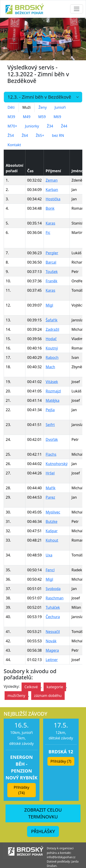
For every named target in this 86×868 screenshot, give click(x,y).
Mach (50, 367)
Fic (48, 233)
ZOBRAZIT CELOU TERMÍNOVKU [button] (43, 813)
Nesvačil (53, 632)
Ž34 (50, 126)
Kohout (52, 540)
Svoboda (53, 589)
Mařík (51, 488)
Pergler (52, 253)
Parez (50, 497)
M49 (27, 117)
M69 (57, 117)
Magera (52, 650)
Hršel (50, 473)
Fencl (50, 570)
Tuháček (53, 607)
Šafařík (52, 320)
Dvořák (52, 439)
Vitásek (52, 382)
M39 (11, 117)
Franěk (51, 281)
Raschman (55, 598)
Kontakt (14, 145)
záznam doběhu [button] (48, 696)
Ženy (43, 107)
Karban (52, 190)
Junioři (60, 107)
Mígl (49, 305)
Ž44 (64, 126)
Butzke (51, 521)
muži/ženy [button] (16, 696)
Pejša (50, 410)
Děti (11, 107)
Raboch (52, 357)
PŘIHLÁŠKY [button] (43, 831)
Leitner (52, 660)
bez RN (58, 135)
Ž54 (11, 135)
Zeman (52, 180)
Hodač (51, 339)
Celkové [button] (31, 687)
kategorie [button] (55, 687)
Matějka (53, 400)
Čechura (53, 617)
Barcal (51, 262)
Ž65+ (40, 135)
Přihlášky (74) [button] (22, 790)
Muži (27, 107)
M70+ (12, 126)
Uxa (49, 555)
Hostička (53, 199)
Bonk (50, 208)
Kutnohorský (57, 464)
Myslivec (53, 512)
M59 (42, 117)
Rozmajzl (53, 391)
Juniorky (32, 126)
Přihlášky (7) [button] (61, 761)
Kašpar (52, 531)
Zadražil (52, 329)
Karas (50, 223)
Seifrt (50, 425)
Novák (51, 641)
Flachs (51, 454)
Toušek (52, 272)
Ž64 (25, 135)
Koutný (52, 348)
